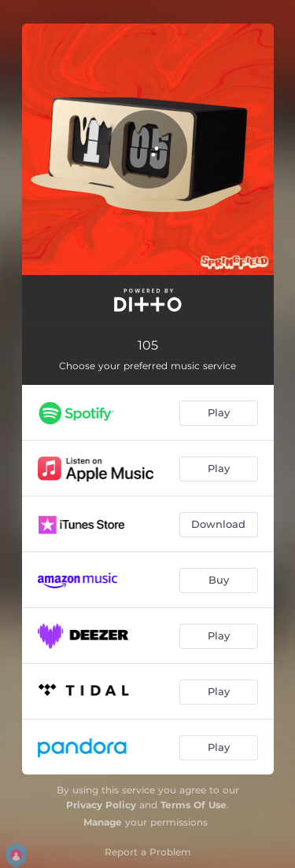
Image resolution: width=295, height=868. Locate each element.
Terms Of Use (194, 805)
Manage (103, 822)
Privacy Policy (101, 805)
